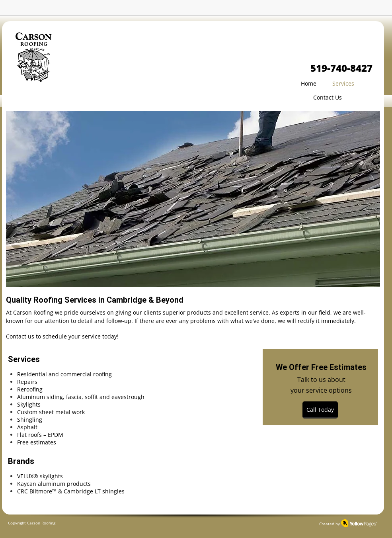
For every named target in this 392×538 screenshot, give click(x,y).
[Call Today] (320, 410)
